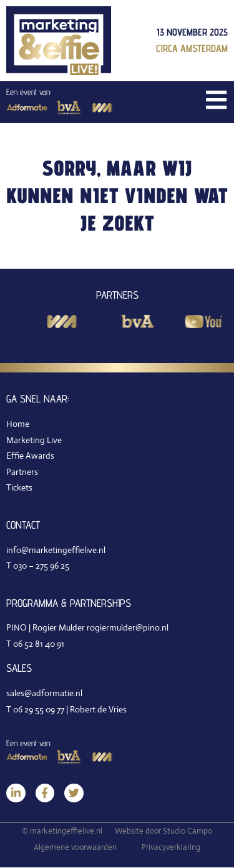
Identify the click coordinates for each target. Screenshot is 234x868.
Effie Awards (30, 456)
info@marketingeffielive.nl (56, 550)
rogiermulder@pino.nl (128, 627)
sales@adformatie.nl (44, 693)
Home (18, 424)
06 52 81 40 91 (39, 644)
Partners (22, 472)
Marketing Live (34, 440)
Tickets (19, 487)
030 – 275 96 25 (41, 566)
